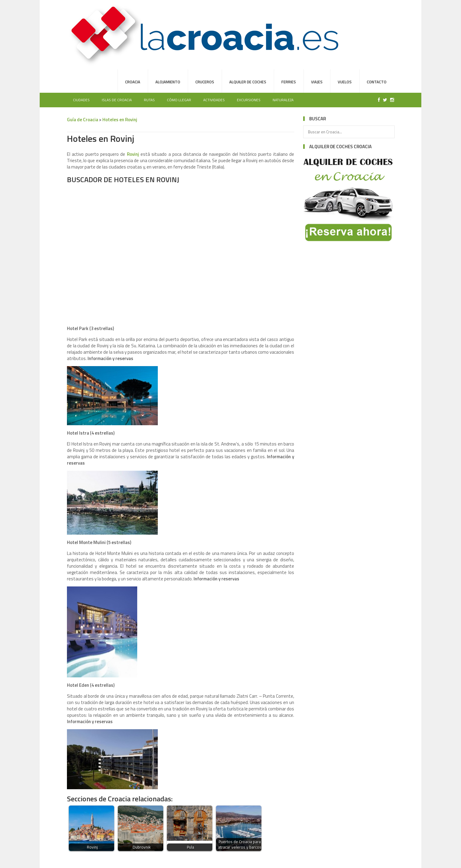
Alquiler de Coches (248, 82)
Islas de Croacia (117, 100)
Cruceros (205, 82)
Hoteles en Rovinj (120, 120)
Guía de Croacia (83, 120)
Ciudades (81, 100)
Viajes (317, 82)
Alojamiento (168, 82)
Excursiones (249, 100)
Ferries (289, 82)
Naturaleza (283, 100)
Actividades (214, 100)
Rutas (149, 100)
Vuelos (345, 82)
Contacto (377, 82)
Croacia (133, 82)
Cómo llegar (179, 100)
